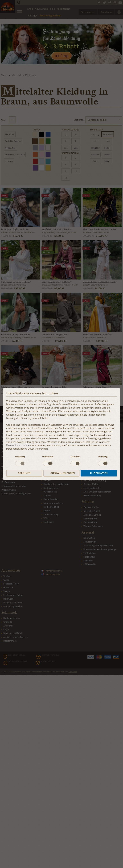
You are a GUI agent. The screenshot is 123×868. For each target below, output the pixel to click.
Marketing (103, 456)
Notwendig (20, 456)
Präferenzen (48, 456)
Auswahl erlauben (63, 473)
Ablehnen (24, 473)
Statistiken (75, 456)
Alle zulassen (99, 473)
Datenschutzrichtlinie (18, 445)
